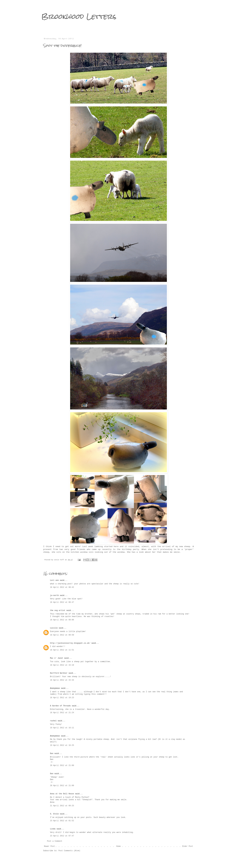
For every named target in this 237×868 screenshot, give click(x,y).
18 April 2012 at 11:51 (62, 650)
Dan (52, 754)
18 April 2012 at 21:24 (62, 713)
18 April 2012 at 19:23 (62, 698)
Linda (53, 829)
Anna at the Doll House (62, 794)
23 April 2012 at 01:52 (62, 821)
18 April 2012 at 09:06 (62, 620)
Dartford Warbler (59, 673)
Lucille (54, 628)
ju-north (54, 596)
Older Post (188, 846)
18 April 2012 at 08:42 (62, 587)
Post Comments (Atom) (69, 851)
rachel (53, 721)
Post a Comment (55, 841)
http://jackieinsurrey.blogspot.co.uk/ (70, 643)
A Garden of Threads (60, 706)
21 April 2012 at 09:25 (62, 806)
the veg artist (58, 611)
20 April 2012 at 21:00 (62, 766)
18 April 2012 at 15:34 (62, 680)
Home (119, 846)
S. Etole (54, 814)
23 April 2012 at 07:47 (62, 836)
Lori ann (54, 580)
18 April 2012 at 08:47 (62, 602)
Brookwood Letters (79, 17)
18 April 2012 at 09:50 (62, 635)
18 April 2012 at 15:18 (62, 665)
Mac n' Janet (57, 658)
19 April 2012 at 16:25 (62, 745)
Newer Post (49, 846)
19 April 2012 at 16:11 (62, 728)
